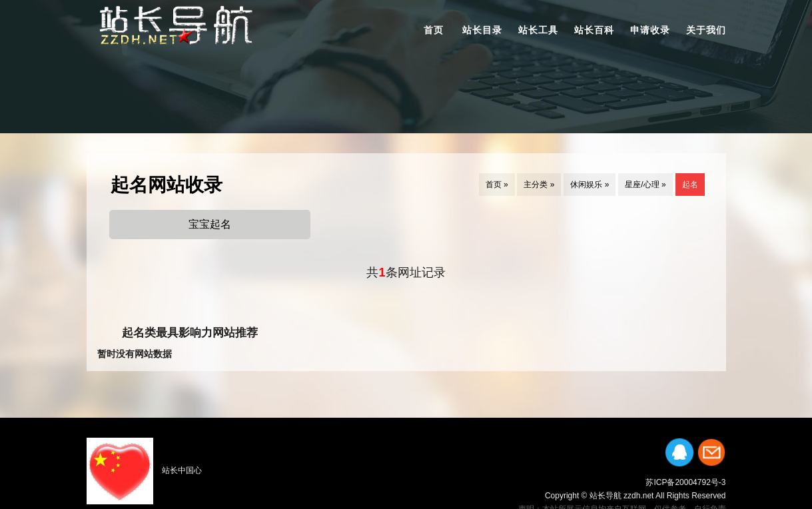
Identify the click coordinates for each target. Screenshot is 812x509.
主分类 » (539, 185)
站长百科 (594, 30)
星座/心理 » (645, 185)
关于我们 (706, 30)
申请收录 (650, 30)
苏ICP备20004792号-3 (685, 482)
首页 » (497, 185)
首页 (434, 30)
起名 (690, 185)
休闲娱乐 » (590, 185)
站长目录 (482, 30)
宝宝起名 (210, 224)
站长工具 (538, 30)
